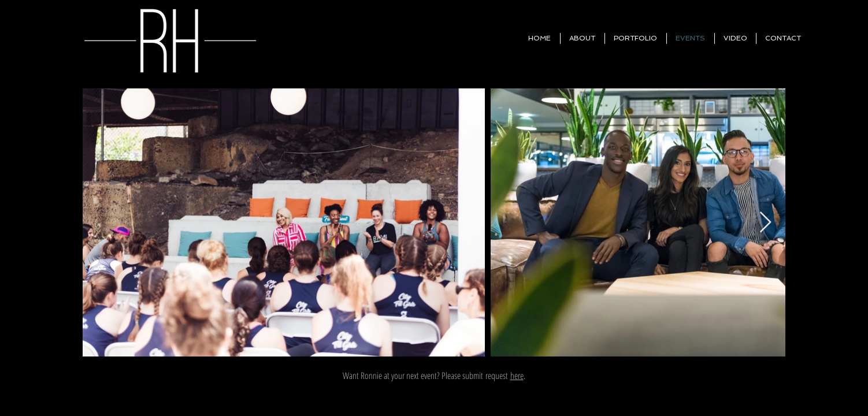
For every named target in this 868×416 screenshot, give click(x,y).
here (517, 376)
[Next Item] (765, 223)
